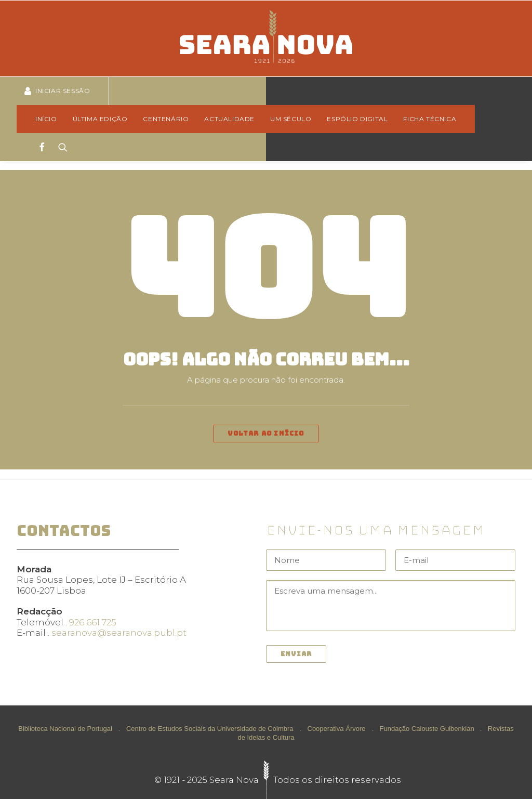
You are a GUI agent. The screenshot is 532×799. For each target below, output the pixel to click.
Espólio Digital (357, 119)
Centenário (166, 119)
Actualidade (229, 119)
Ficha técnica (430, 119)
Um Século (291, 119)
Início (46, 119)
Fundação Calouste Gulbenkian (427, 729)
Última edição (100, 119)
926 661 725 (93, 622)
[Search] (59, 147)
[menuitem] (50, 119)
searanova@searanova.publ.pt (119, 633)
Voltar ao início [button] (266, 434)
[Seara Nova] (266, 38)
